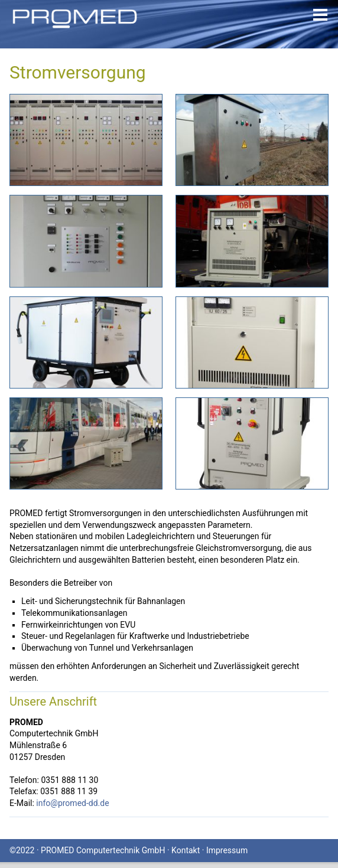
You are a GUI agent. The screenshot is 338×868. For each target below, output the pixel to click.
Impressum (227, 850)
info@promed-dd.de (72, 803)
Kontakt (186, 850)
